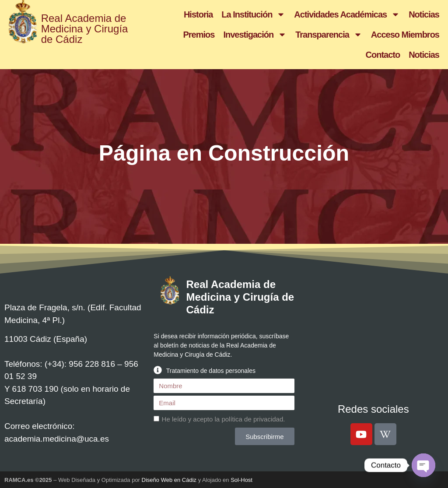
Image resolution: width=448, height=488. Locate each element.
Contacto (383, 55)
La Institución (253, 14)
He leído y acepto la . (224, 419)
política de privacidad (252, 419)
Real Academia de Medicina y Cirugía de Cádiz (85, 29)
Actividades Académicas (347, 14)
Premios (199, 35)
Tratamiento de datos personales (211, 371)
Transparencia (329, 35)
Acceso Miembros (405, 35)
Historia (198, 14)
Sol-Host (241, 480)
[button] (224, 370)
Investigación (255, 35)
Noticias (424, 14)
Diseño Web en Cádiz (169, 480)
